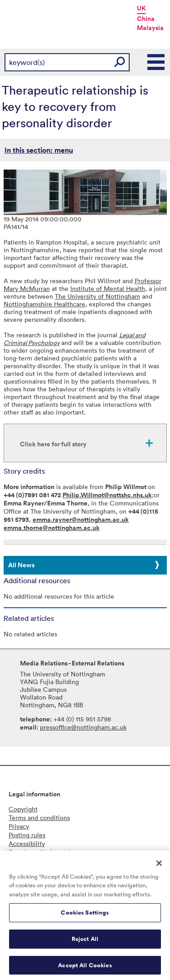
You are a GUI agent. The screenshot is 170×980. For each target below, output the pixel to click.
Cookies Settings (85, 916)
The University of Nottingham (97, 296)
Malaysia (150, 28)
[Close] (159, 866)
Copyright (23, 809)
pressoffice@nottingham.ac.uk (83, 727)
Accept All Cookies (85, 968)
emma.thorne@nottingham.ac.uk (52, 528)
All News (21, 565)
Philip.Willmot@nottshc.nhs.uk (107, 495)
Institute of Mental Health (108, 288)
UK (141, 8)
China (146, 19)
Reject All (85, 942)
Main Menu (156, 62)
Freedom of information (43, 852)
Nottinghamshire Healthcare (44, 304)
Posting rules (27, 835)
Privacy (19, 826)
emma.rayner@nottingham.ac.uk (81, 520)
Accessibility (27, 843)
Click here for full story (53, 444)
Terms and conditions (39, 817)
